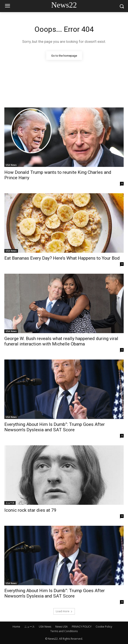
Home (16, 627)
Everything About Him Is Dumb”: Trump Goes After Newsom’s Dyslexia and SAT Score (55, 427)
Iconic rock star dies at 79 (30, 510)
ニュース (10, 503)
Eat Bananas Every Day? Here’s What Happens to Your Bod (62, 258)
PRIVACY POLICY (82, 627)
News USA (62, 627)
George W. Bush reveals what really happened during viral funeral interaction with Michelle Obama (61, 341)
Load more (64, 611)
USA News (11, 165)
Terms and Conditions (64, 631)
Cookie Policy (104, 627)
